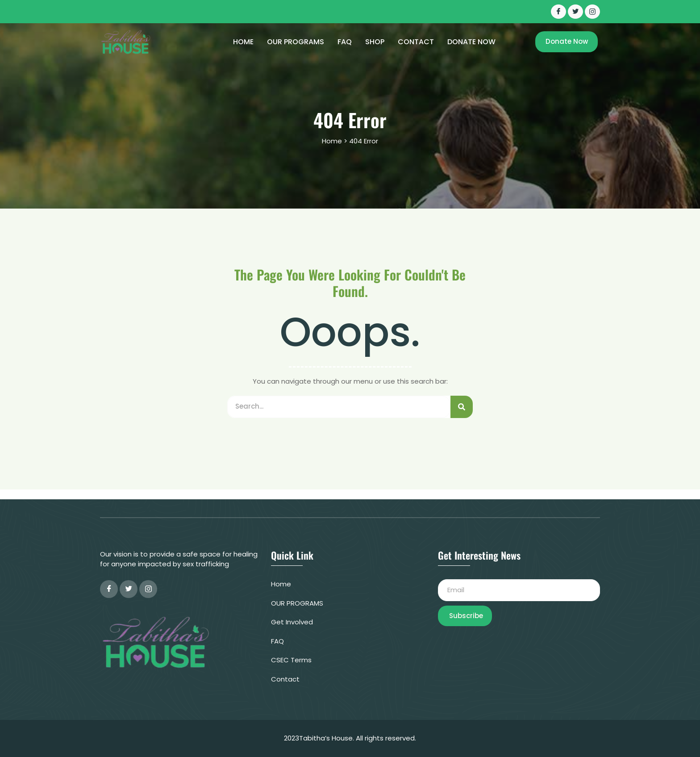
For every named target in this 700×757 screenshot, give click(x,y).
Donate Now (471, 42)
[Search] (462, 407)
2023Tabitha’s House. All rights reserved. (350, 738)
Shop (375, 42)
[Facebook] (558, 12)
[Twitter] (575, 12)
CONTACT (416, 42)
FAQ (345, 42)
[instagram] (148, 589)
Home (243, 42)
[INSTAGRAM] (592, 12)
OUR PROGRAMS (296, 42)
